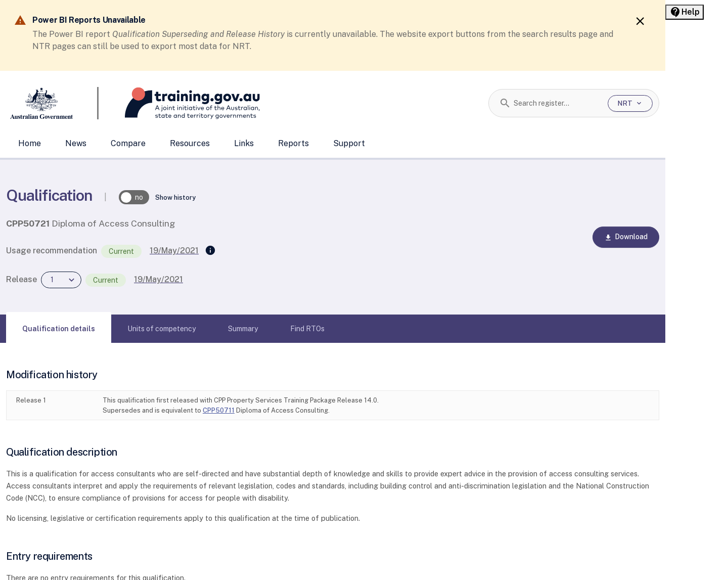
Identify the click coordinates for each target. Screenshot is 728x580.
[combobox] (557, 103)
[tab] (59, 329)
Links (244, 143)
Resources (190, 143)
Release (21, 279)
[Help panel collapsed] (685, 12)
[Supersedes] (210, 251)
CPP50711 (219, 410)
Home (30, 143)
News (76, 143)
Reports (293, 143)
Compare (128, 143)
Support (349, 143)
